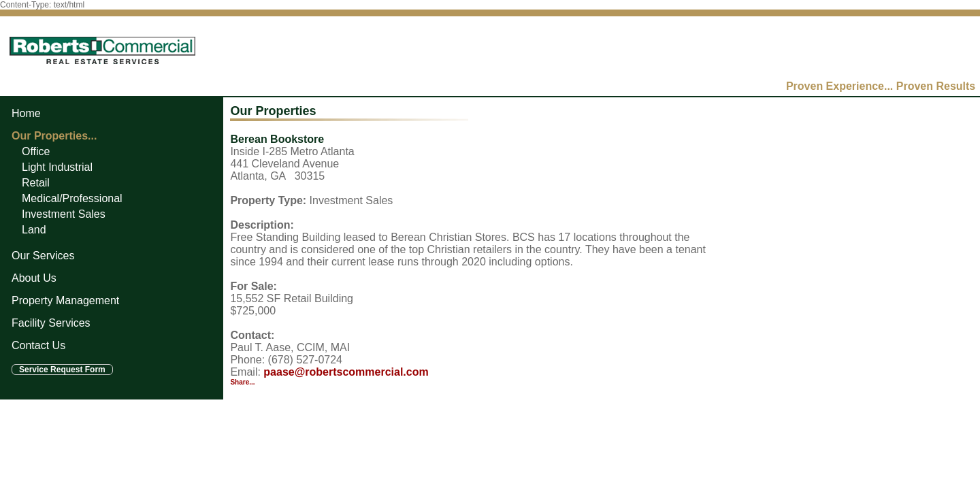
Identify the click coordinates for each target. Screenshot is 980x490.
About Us (34, 278)
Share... (242, 382)
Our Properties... (54, 136)
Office (36, 151)
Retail (36, 183)
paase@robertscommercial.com (346, 372)
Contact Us (38, 345)
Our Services (43, 256)
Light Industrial (57, 167)
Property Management (65, 300)
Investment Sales (64, 214)
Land (34, 230)
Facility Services (51, 323)
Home (26, 113)
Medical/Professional (72, 198)
